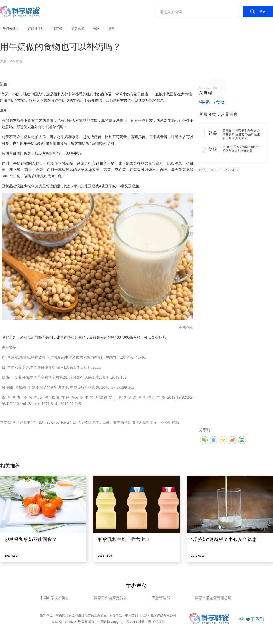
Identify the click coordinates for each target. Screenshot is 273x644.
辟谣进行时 (36, 28)
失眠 (96, 28)
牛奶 (205, 102)
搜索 (262, 12)
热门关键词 (11, 28)
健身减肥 (78, 28)
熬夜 (111, 28)
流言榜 (57, 28)
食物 (220, 102)
